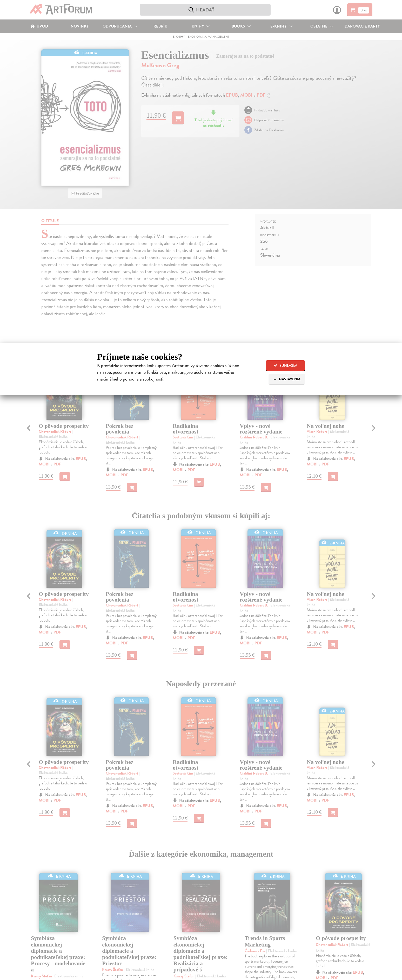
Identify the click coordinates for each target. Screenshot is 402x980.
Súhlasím (286, 366)
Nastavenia (287, 379)
